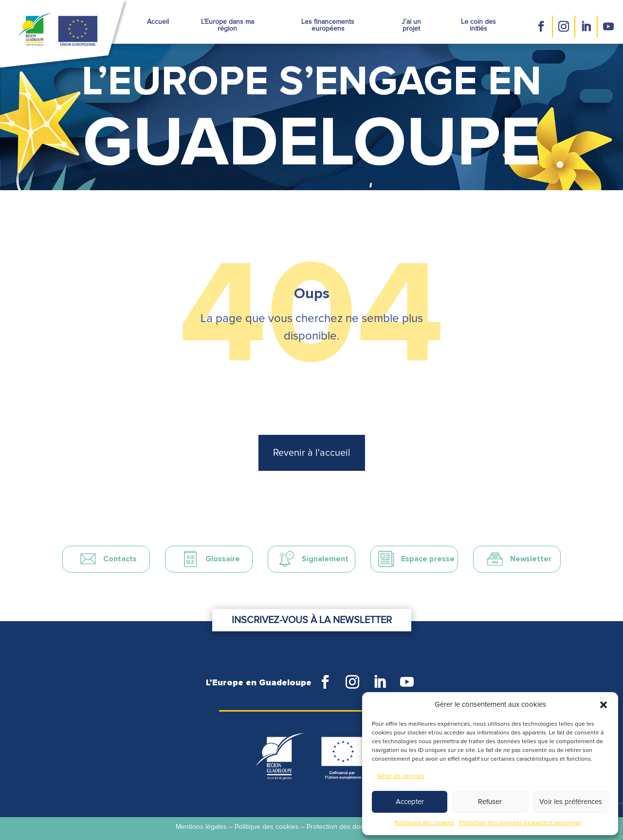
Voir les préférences (571, 802)
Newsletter (531, 559)
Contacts (120, 559)
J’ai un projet (411, 25)
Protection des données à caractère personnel (520, 823)
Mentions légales (201, 827)
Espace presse (428, 559)
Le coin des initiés (478, 25)
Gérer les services (401, 776)
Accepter (410, 802)
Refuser (490, 802)
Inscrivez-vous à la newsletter (312, 620)
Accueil (158, 22)
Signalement (325, 559)
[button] (604, 705)
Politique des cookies (267, 827)
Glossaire (223, 559)
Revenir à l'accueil (312, 453)
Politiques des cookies (424, 823)
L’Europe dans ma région (228, 25)
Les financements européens (328, 25)
